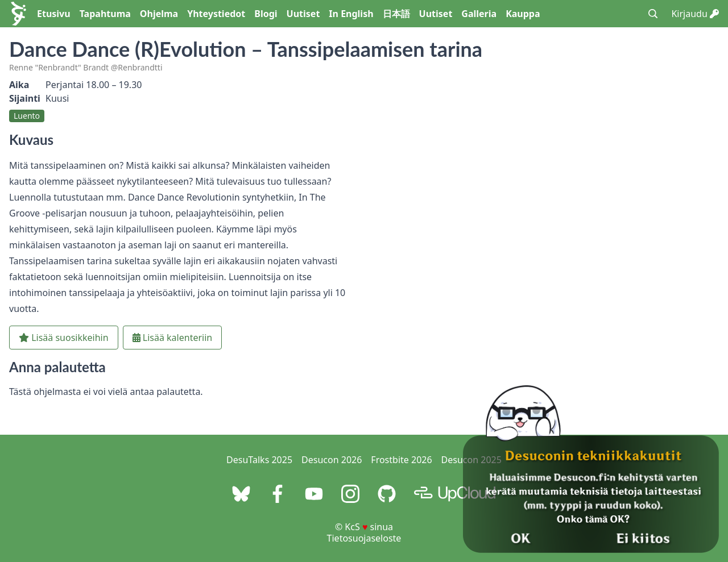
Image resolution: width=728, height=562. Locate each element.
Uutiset (303, 14)
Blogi (266, 14)
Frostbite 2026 (401, 460)
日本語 (396, 14)
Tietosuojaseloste (364, 538)
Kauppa (523, 14)
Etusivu (54, 14)
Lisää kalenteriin (173, 338)
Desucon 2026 (332, 460)
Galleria (479, 14)
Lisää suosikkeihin (64, 338)
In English (351, 14)
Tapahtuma (105, 14)
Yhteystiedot (216, 14)
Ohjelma (159, 14)
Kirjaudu (695, 14)
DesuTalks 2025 (259, 460)
